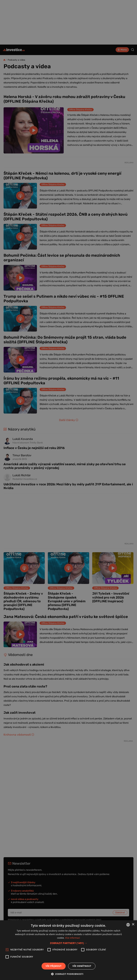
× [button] (133, 924)
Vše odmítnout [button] (82, 966)
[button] (68, 943)
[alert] (68, 490)
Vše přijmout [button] (54, 966)
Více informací (73, 938)
